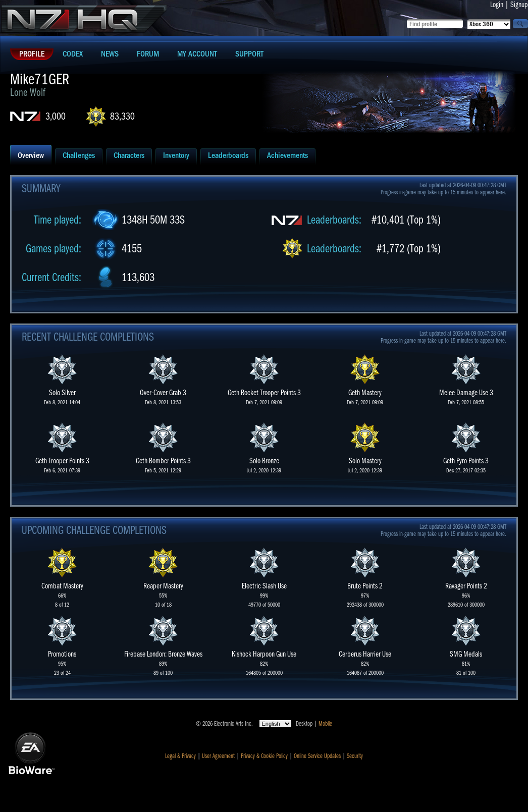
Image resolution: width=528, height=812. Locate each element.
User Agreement (218, 756)
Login (497, 5)
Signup (519, 5)
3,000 (56, 116)
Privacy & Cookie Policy (264, 756)
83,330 (122, 116)
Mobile (325, 724)
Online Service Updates (317, 756)
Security (355, 756)
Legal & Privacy (180, 756)
